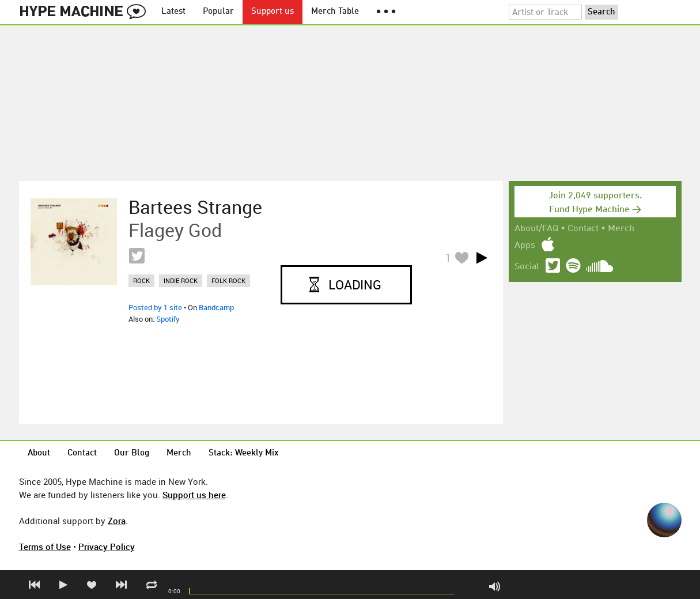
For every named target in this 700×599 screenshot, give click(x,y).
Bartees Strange (195, 207)
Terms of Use (45, 547)
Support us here (194, 495)
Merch (621, 229)
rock (141, 280)
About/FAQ (536, 229)
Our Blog (132, 453)
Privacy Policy (107, 547)
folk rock (228, 280)
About (39, 453)
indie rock (181, 280)
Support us (273, 12)
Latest (173, 12)
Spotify (168, 319)
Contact (583, 229)
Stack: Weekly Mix (244, 453)
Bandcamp (216, 307)
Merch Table (335, 12)
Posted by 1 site (155, 307)
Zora (117, 521)
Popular (218, 12)
